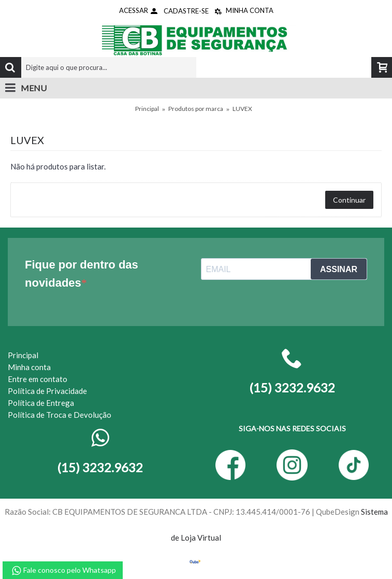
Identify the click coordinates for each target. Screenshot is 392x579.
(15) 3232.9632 (100, 467)
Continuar (349, 200)
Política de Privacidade (47, 391)
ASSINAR (339, 269)
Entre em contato (38, 379)
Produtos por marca (196, 109)
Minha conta (29, 367)
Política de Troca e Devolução (60, 415)
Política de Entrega (41, 403)
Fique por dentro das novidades (82, 274)
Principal (147, 109)
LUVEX (242, 109)
